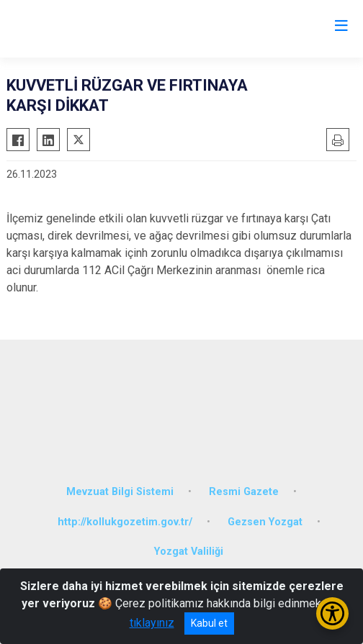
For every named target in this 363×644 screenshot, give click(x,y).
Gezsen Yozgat (265, 522)
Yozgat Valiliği (189, 552)
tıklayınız (152, 623)
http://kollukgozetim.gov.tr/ (125, 522)
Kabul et (209, 623)
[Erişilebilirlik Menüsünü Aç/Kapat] (332, 613)
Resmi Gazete (244, 492)
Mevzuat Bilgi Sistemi (120, 492)
